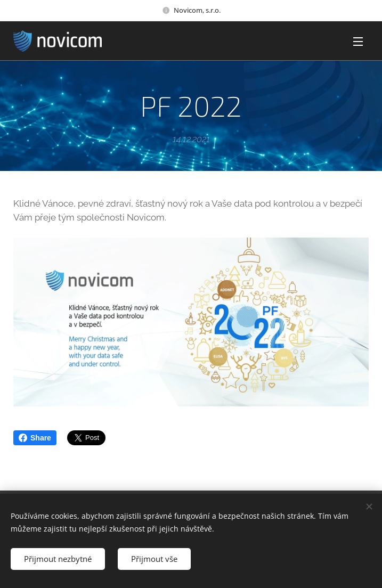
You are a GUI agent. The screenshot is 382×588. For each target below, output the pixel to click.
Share (35, 438)
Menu (358, 42)
